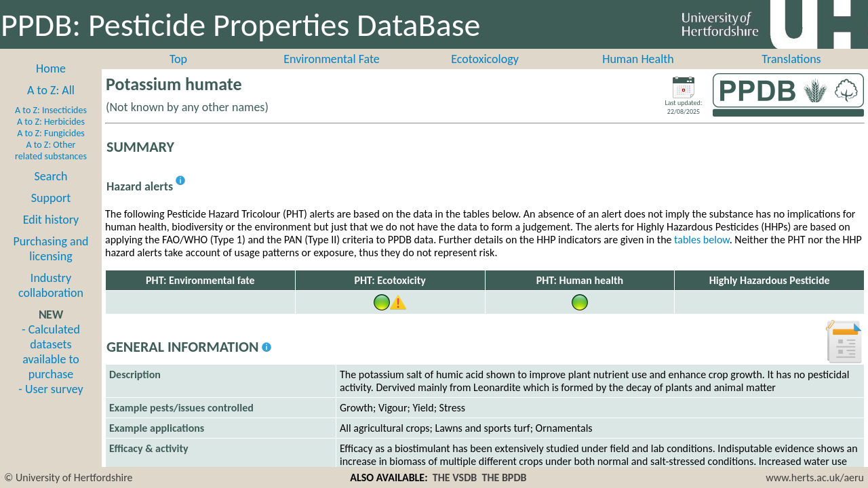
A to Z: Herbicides (51, 122)
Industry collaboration (51, 285)
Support (51, 198)
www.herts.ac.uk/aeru (815, 477)
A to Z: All (51, 90)
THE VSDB (455, 477)
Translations (791, 59)
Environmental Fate (331, 59)
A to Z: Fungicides (51, 133)
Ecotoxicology (485, 59)
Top (178, 59)
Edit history (51, 220)
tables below (702, 240)
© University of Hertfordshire (68, 477)
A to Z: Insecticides (51, 110)
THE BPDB (504, 477)
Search (51, 176)
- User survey (51, 389)
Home (51, 68)
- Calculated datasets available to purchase (51, 352)
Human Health (638, 59)
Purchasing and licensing (51, 249)
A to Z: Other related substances (51, 150)
